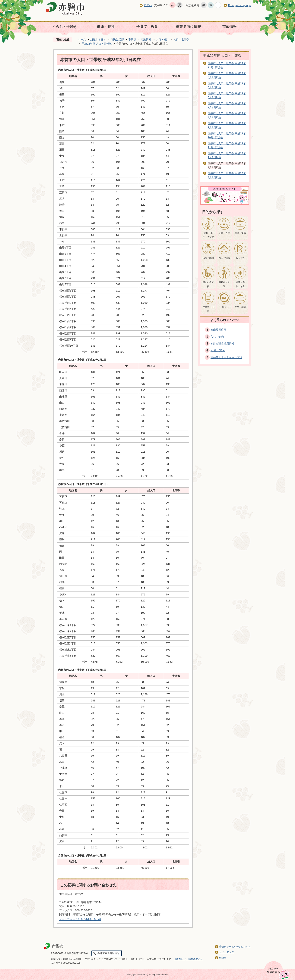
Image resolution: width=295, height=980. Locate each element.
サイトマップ (227, 952)
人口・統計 (162, 39)
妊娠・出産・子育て (208, 235)
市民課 (132, 39)
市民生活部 (117, 39)
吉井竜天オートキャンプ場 (226, 357)
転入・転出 (224, 258)
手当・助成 (240, 307)
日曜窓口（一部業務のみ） (188, 959)
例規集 (223, 958)
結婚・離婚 (208, 258)
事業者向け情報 (188, 27)
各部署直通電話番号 (108, 953)
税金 (224, 307)
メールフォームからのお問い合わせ (80, 919)
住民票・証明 (208, 309)
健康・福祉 (106, 27)
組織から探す (98, 39)
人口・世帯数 (181, 39)
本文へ (148, 5)
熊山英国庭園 (218, 330)
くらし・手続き (65, 27)
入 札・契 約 (218, 350)
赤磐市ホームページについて (235, 947)
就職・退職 (240, 233)
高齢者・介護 (224, 284)
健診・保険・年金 (240, 284)
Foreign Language (239, 5)
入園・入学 (224, 233)
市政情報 (230, 27)
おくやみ (240, 258)
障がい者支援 (208, 284)
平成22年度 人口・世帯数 (97, 44)
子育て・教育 (147, 27)
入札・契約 (217, 337)
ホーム (82, 39)
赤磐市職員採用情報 (222, 344)
